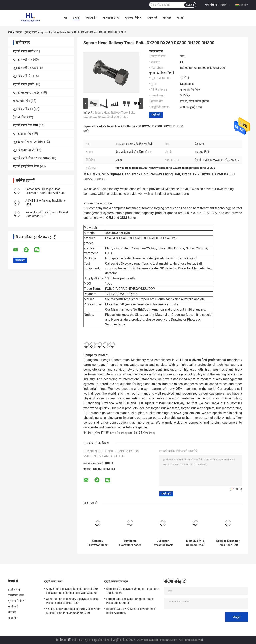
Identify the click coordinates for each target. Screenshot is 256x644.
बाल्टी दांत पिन (21, 101)
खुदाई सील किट (22, 133)
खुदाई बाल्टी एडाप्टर (25, 68)
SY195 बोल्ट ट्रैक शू (144, 433)
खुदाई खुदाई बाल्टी (24, 150)
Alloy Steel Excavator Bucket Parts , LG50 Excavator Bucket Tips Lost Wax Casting (72, 591)
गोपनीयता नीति (63, 640)
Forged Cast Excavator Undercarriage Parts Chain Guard (129, 601)
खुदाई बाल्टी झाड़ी (23, 84)
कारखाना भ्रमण (111, 18)
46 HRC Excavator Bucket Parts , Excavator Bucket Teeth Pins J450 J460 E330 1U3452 (73, 611)
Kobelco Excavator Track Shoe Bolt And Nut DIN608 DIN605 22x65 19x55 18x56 (228, 543)
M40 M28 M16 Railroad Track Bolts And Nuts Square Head (195, 543)
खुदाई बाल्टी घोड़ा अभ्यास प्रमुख (31, 158)
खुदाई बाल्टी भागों (23, 51)
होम (10, 32)
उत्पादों (76, 18)
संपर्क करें (152, 18)
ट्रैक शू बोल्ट (31, 32)
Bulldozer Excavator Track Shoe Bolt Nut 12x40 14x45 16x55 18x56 (163, 543)
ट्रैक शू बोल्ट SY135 (98, 433)
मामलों (180, 18)
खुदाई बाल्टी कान (23, 109)
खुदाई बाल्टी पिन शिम (25, 125)
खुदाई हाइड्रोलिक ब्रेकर (26, 166)
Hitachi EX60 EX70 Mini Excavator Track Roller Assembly (131, 611)
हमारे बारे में (91, 18)
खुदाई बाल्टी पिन (23, 76)
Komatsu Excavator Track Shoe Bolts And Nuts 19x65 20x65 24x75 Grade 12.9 (97, 543)
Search (190, 5)
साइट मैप (13, 618)
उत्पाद (19, 32)
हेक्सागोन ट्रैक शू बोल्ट (121, 433)
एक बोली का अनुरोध (216, 5)
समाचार (167, 18)
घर (65, 18)
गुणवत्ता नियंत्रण (133, 18)
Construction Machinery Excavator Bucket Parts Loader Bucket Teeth (72, 601)
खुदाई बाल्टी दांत (23, 60)
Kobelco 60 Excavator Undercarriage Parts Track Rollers (133, 591)
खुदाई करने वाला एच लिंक (28, 142)
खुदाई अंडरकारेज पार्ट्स (27, 92)
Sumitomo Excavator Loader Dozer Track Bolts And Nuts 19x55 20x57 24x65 (130, 543)
